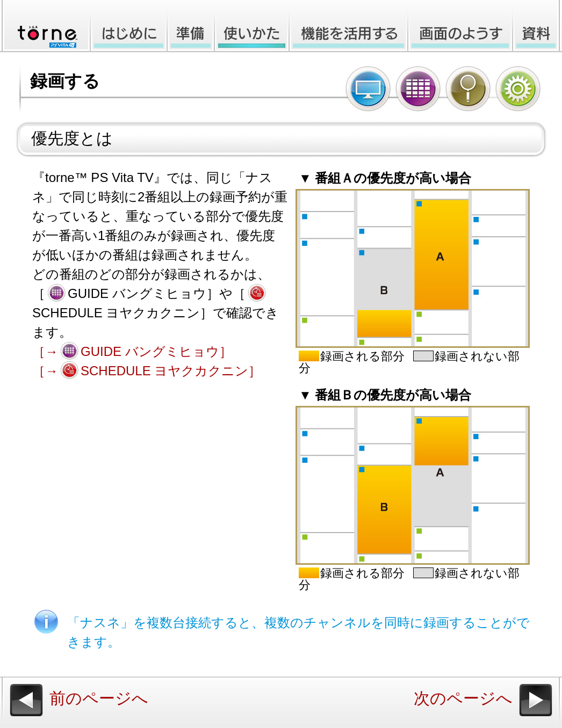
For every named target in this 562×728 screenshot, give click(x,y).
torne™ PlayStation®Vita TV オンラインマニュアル (44, 26)
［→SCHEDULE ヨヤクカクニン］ (147, 371)
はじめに (128, 26)
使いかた (252, 26)
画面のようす (460, 26)
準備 (191, 26)
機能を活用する (348, 26)
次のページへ (463, 698)
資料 (537, 26)
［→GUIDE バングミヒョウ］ (132, 351)
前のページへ (99, 698)
